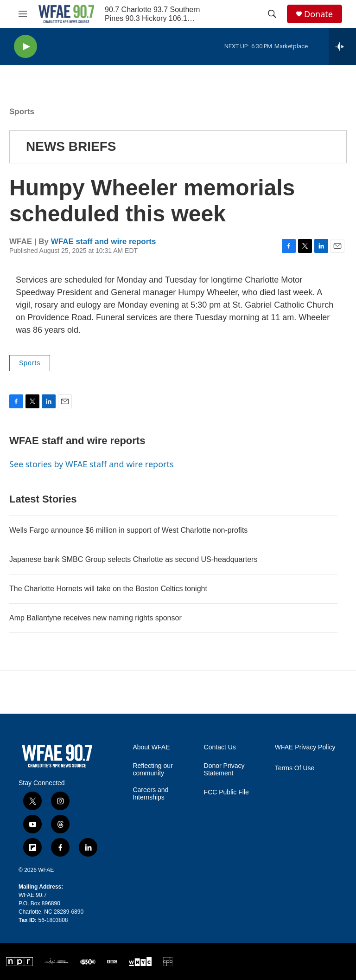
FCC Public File (226, 792)
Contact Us (220, 747)
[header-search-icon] (272, 14)
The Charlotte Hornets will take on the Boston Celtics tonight (108, 589)
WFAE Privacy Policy (305, 747)
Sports (22, 112)
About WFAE (151, 747)
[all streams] (342, 46)
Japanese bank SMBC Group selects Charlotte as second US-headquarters (133, 559)
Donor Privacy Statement (224, 770)
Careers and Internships (150, 794)
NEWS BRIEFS (71, 146)
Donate (318, 14)
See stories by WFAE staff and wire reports (92, 464)
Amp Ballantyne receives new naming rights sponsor (95, 618)
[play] (25, 47)
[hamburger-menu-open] (23, 14)
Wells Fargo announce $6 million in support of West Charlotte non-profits (128, 530)
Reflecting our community (153, 770)
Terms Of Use (295, 768)
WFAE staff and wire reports (104, 242)
